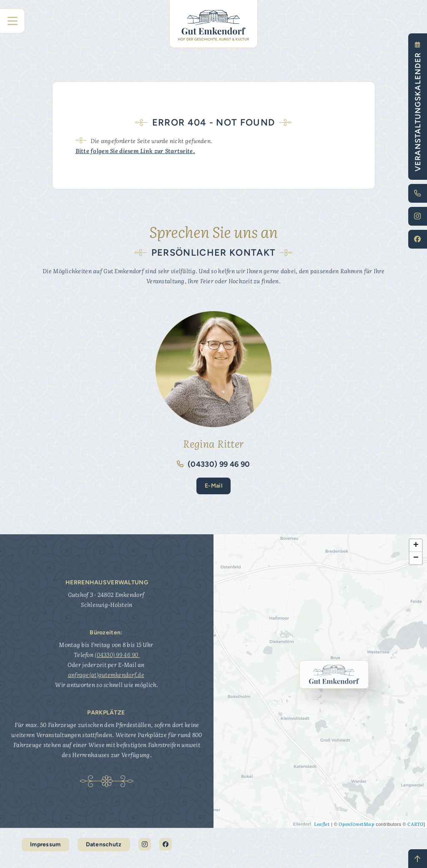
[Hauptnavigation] (13, 21)
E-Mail (213, 486)
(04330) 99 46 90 (213, 464)
